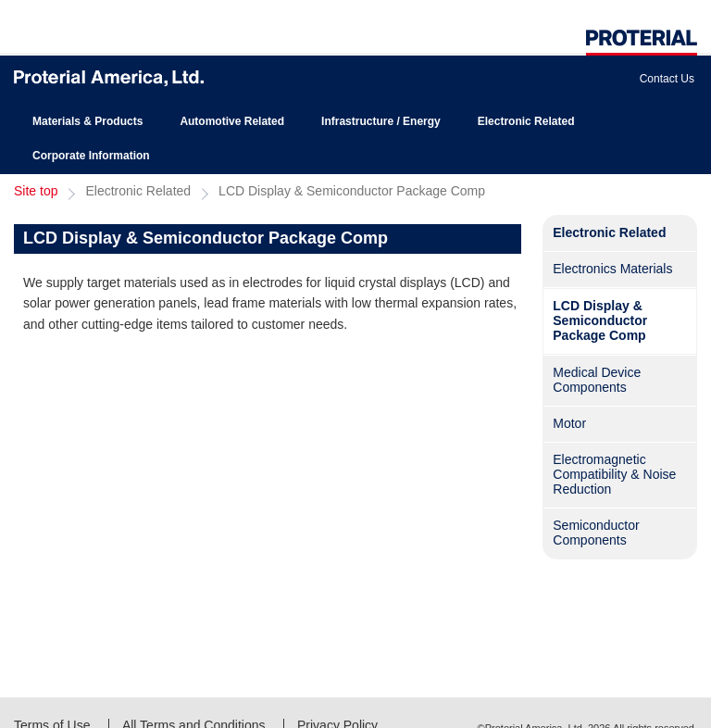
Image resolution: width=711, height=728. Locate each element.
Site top (36, 191)
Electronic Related (526, 121)
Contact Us (667, 79)
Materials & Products (87, 121)
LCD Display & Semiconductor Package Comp (352, 191)
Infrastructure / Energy (381, 121)
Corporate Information (91, 156)
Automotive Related (232, 121)
